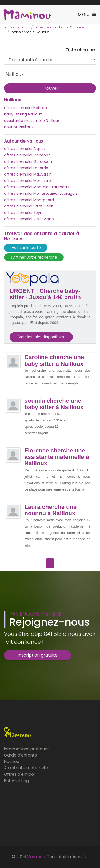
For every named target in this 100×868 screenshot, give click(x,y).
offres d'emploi (17, 27)
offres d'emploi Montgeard (29, 200)
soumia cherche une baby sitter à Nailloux (54, 404)
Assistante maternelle (26, 768)
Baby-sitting (16, 781)
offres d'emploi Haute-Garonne (59, 27)
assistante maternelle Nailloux (32, 121)
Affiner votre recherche (34, 257)
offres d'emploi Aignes (25, 149)
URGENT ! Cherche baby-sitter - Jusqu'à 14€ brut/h (45, 294)
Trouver (50, 88)
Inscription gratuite (38, 655)
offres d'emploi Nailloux (26, 108)
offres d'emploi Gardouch (28, 161)
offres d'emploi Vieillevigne (29, 219)
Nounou (12, 761)
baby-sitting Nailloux (23, 114)
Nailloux (12, 100)
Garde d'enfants (20, 755)
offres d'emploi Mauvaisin (28, 174)
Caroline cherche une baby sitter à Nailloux (54, 360)
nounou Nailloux (19, 127)
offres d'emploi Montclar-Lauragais (37, 187)
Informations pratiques (27, 749)
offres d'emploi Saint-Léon (29, 206)
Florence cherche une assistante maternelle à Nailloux (57, 457)
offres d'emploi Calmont (27, 155)
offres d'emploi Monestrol (28, 181)
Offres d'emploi (19, 774)
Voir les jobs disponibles (41, 337)
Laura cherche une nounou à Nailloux (51, 510)
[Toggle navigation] (87, 14)
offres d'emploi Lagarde (26, 168)
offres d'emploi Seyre (24, 213)
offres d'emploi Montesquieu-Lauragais (41, 193)
